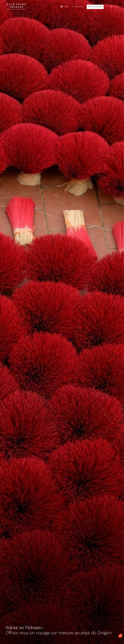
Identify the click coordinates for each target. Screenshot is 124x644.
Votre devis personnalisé (95, 7)
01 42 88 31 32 (77, 7)
